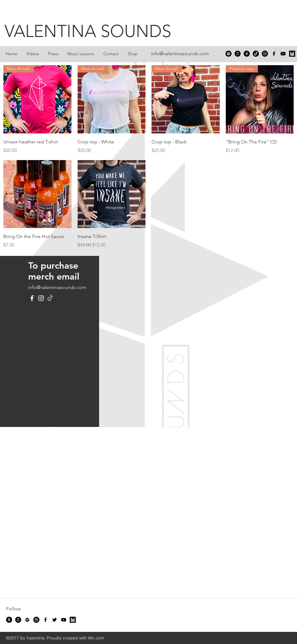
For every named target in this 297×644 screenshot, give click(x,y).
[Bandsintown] (292, 54)
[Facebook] (32, 298)
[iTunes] (238, 54)
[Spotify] (229, 54)
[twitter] (55, 620)
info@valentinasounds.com (180, 54)
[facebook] (274, 54)
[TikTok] (256, 54)
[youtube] (283, 54)
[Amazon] (247, 54)
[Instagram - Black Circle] (265, 54)
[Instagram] (41, 298)
